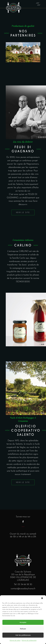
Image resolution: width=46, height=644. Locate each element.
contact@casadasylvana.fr (23, 589)
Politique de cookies (15, 641)
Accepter (23, 622)
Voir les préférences (23, 635)
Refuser (23, 629)
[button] (42, 598)
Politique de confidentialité (29, 641)
